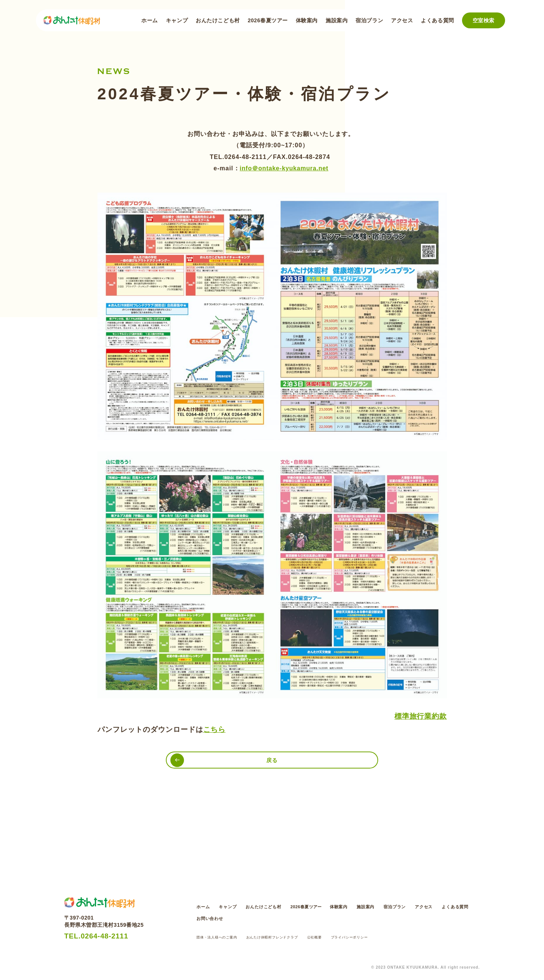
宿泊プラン (369, 20)
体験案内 (307, 20)
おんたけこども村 (218, 20)
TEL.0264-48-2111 (105, 939)
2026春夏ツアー (268, 20)
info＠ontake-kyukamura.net (284, 168)
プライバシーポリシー (391, 937)
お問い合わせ (288, 917)
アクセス (402, 20)
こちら (215, 729)
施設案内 (337, 20)
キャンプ (177, 20)
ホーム (150, 20)
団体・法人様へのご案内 (223, 937)
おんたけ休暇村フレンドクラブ (294, 937)
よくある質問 (437, 20)
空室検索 (484, 20)
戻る (272, 762)
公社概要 (347, 937)
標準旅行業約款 (420, 716)
